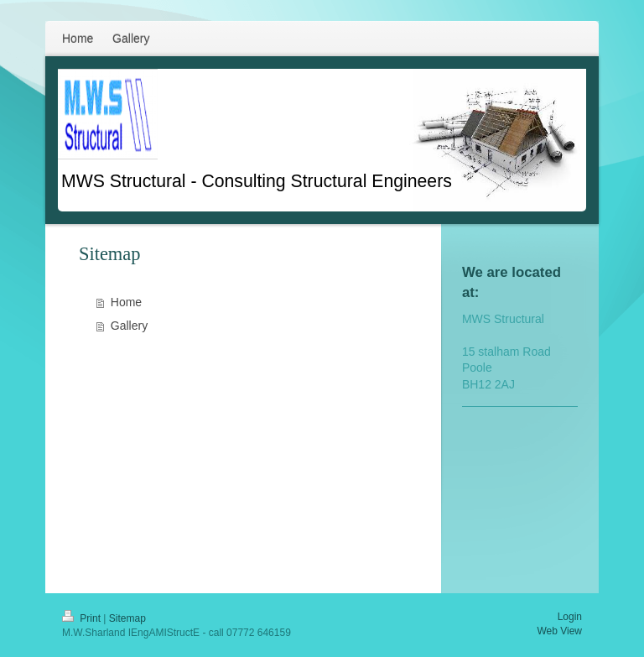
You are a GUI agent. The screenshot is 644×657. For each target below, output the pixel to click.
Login (570, 617)
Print (83, 618)
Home (126, 302)
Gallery (129, 326)
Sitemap (127, 618)
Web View (559, 631)
